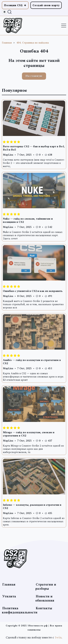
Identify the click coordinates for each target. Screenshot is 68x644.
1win (58, 638)
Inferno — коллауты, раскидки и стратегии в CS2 (32, 507)
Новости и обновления (45, 599)
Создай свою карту (46, 5)
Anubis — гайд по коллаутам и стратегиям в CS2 (32, 362)
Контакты (44, 608)
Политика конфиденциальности (20, 610)
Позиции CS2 (13, 5)
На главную (34, 76)
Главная (9, 585)
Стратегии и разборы (46, 587)
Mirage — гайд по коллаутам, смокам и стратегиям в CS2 (29, 434)
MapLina (8, 155)
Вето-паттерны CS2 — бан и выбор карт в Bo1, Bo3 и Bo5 (34, 148)
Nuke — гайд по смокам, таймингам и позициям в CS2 (28, 220)
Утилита (9, 596)
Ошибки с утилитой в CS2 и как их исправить (33, 291)
